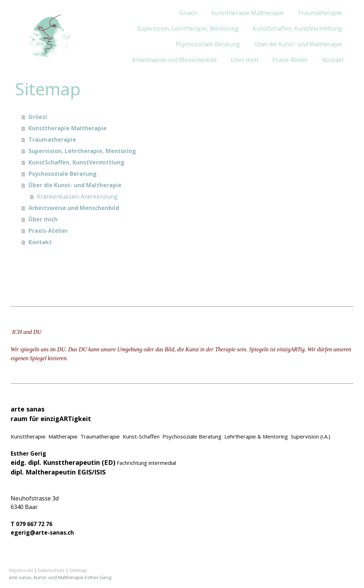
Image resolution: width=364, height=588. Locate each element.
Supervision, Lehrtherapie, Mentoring (188, 28)
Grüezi (188, 13)
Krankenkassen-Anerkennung (77, 196)
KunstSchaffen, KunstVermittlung (297, 28)
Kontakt (333, 60)
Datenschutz (51, 570)
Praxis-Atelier (290, 60)
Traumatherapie (320, 13)
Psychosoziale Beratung (208, 44)
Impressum (21, 570)
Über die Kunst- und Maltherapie (298, 44)
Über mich (244, 60)
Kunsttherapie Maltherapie (247, 13)
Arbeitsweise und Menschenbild (174, 60)
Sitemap (78, 570)
